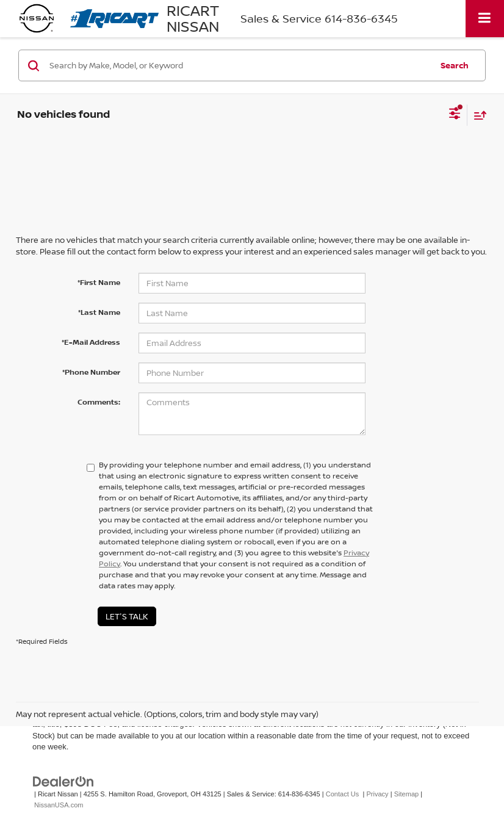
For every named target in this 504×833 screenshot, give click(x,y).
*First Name (99, 282)
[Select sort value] (477, 115)
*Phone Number (91, 372)
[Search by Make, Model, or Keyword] (239, 65)
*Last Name (99, 312)
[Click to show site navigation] (485, 19)
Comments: (99, 402)
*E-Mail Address (91, 342)
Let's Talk (127, 616)
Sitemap (407, 794)
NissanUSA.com (59, 805)
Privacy (377, 794)
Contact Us (343, 794)
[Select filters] (455, 115)
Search (455, 65)
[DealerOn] (63, 781)
